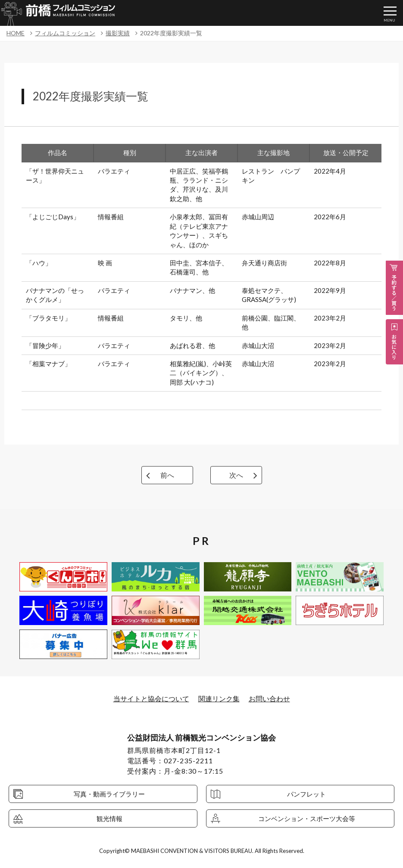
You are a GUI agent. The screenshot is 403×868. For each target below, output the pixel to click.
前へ (167, 475)
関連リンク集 (219, 698)
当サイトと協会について (151, 698)
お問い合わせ (269, 698)
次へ (236, 475)
